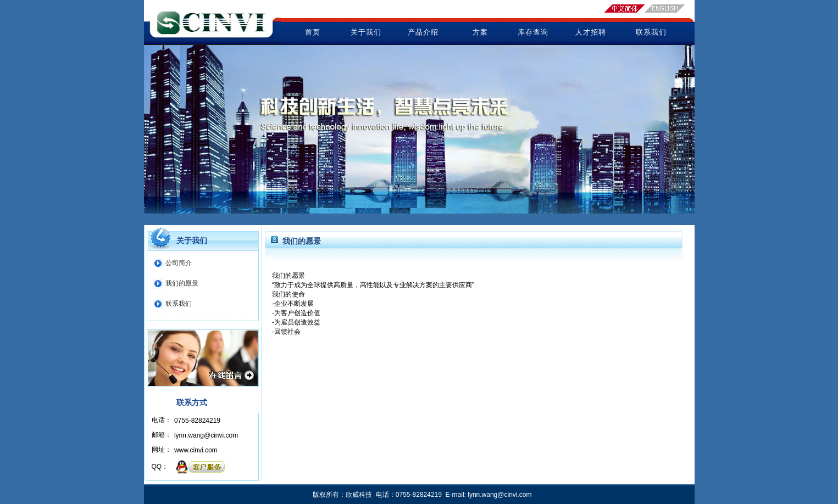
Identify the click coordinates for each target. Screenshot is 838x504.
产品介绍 (423, 32)
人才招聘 (591, 32)
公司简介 (179, 263)
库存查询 (533, 32)
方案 (480, 32)
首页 (313, 32)
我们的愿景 (182, 283)
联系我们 (651, 32)
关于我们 (366, 32)
